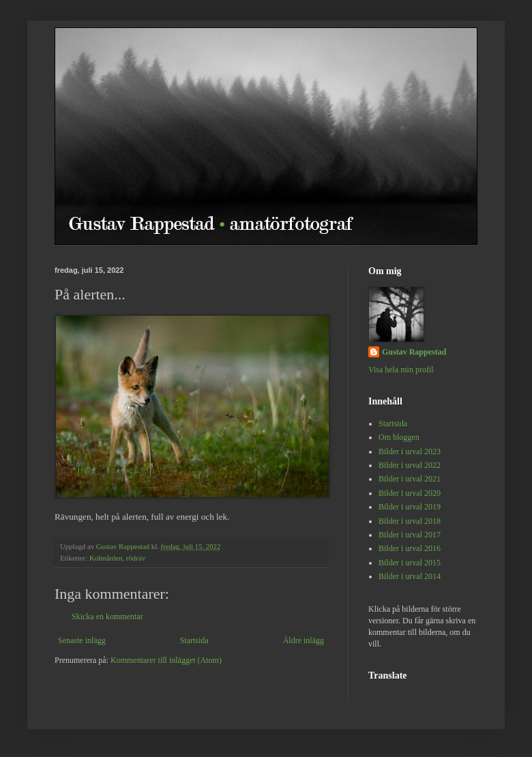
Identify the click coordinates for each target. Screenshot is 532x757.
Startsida (194, 640)
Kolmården (106, 558)
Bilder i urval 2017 (410, 535)
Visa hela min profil (401, 370)
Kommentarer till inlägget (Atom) (166, 660)
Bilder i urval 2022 (410, 465)
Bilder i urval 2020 (410, 493)
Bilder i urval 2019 (410, 507)
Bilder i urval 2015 (410, 563)
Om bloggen (399, 437)
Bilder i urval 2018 (410, 521)
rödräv (136, 558)
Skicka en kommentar (107, 617)
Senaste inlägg (82, 640)
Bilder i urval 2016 (410, 548)
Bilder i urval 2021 (410, 479)
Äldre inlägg (304, 640)
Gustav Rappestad (414, 352)
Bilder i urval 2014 (410, 576)
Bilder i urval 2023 (410, 451)
